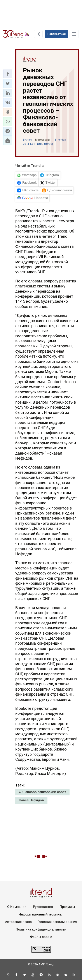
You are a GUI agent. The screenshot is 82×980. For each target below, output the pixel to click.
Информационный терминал (41, 914)
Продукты (67, 907)
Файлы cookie (41, 937)
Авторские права (18, 922)
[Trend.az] (16, 34)
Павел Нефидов (31, 800)
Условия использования (58, 922)
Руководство (43, 907)
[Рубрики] (74, 34)
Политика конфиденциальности (41, 929)
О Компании (17, 907)
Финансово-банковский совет (42, 792)
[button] (8, 74)
